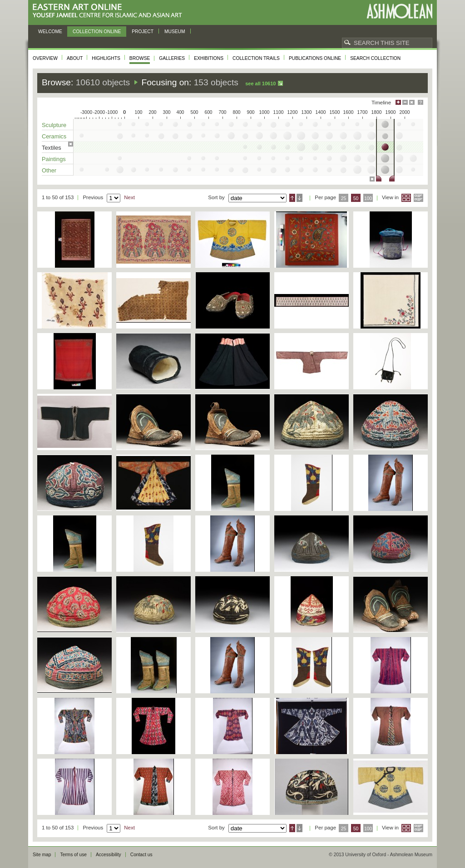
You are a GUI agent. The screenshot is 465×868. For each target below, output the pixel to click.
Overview (45, 58)
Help (420, 102)
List (418, 198)
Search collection (375, 58)
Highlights (106, 58)
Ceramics (54, 136)
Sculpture (54, 125)
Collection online (97, 32)
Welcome (50, 32)
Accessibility (109, 855)
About (75, 58)
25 (344, 199)
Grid (406, 198)
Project (143, 32)
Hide (412, 102)
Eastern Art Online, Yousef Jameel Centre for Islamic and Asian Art (110, 11)
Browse (140, 58)
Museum (175, 32)
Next (129, 197)
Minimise (405, 102)
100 (368, 199)
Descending (299, 198)
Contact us (141, 855)
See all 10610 (260, 83)
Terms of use (73, 855)
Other (49, 170)
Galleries (172, 58)
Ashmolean (399, 11)
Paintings (54, 159)
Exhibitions (209, 58)
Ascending (292, 198)
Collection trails (256, 58)
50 (356, 199)
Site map (42, 855)
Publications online (315, 58)
